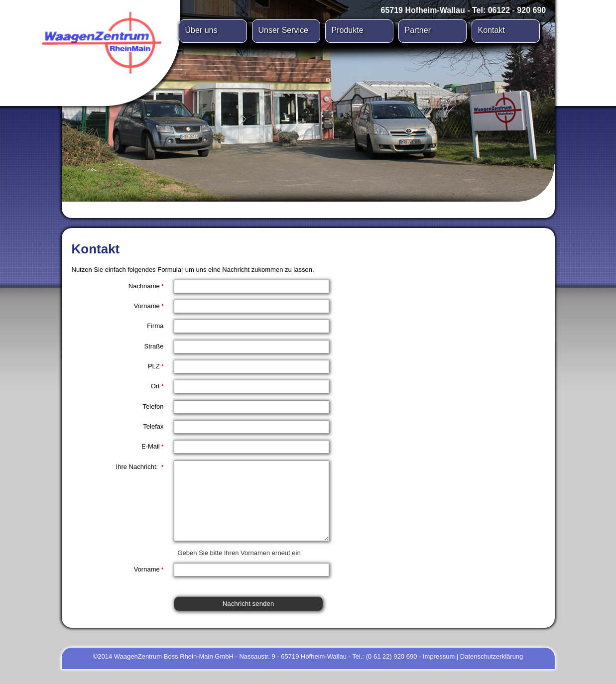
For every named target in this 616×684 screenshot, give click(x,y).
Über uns (201, 30)
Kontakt (492, 30)
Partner (418, 30)
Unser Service (283, 30)
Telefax (153, 426)
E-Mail (153, 446)
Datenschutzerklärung (492, 671)
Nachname (146, 286)
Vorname (149, 306)
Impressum (439, 671)
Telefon (153, 406)
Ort (157, 386)
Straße (154, 346)
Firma (155, 326)
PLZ (156, 366)
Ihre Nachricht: (140, 467)
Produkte (348, 30)
